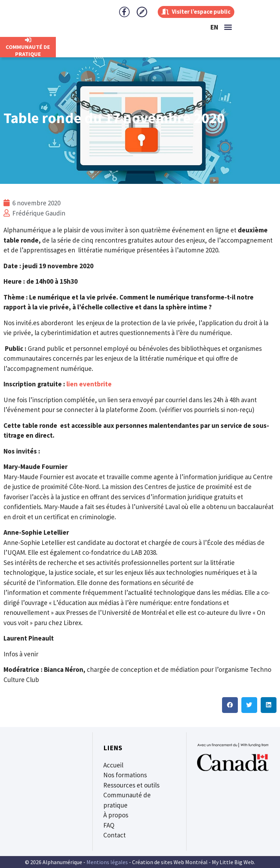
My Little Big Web (233, 862)
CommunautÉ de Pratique (28, 50)
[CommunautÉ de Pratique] (28, 40)
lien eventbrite (89, 384)
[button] (228, 27)
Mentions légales (107, 862)
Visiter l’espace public (194, 12)
